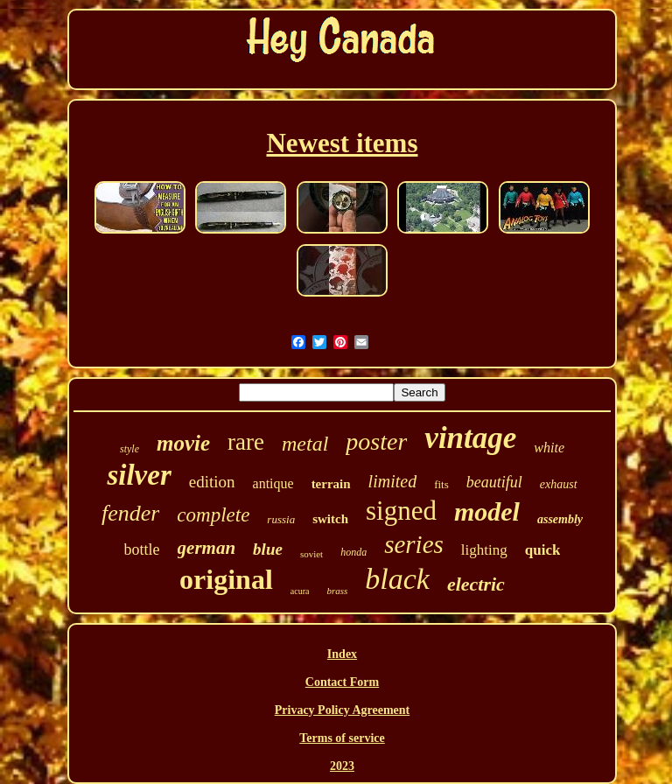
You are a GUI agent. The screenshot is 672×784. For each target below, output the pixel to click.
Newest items (342, 143)
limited (393, 481)
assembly (560, 519)
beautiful (494, 482)
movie (183, 443)
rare (246, 442)
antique (273, 483)
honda (353, 552)
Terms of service (342, 738)
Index (342, 654)
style (129, 449)
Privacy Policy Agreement (342, 710)
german (207, 548)
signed (401, 511)
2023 (342, 766)
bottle (142, 549)
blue (268, 549)
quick (543, 550)
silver (139, 475)
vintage (470, 438)
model (487, 511)
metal (305, 444)
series (414, 544)
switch (330, 519)
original (226, 579)
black (397, 579)
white (549, 448)
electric (476, 584)
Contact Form (342, 682)
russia (281, 519)
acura (300, 591)
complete (213, 515)
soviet (311, 554)
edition (212, 482)
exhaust (559, 484)
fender (130, 513)
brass (337, 591)
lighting (484, 550)
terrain (331, 484)
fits (441, 484)
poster (376, 441)
